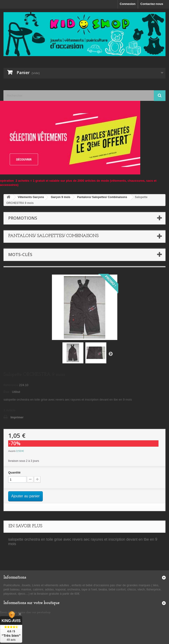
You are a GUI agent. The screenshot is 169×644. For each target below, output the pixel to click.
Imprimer (17, 417)
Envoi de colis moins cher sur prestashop (25, 612)
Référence (11, 385)
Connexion (128, 4)
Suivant (111, 354)
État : (7, 392)
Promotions (23, 218)
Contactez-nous (152, 4)
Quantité (14, 472)
